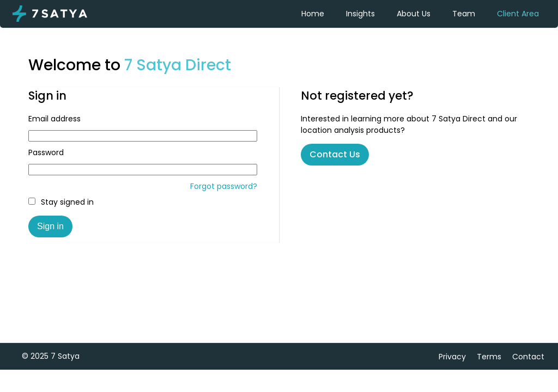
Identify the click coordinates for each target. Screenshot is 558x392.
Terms (489, 357)
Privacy (452, 357)
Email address (54, 119)
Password (46, 152)
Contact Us (335, 154)
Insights (360, 14)
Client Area (518, 14)
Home (313, 14)
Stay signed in (61, 202)
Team (464, 14)
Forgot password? (224, 186)
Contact (528, 357)
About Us (414, 14)
